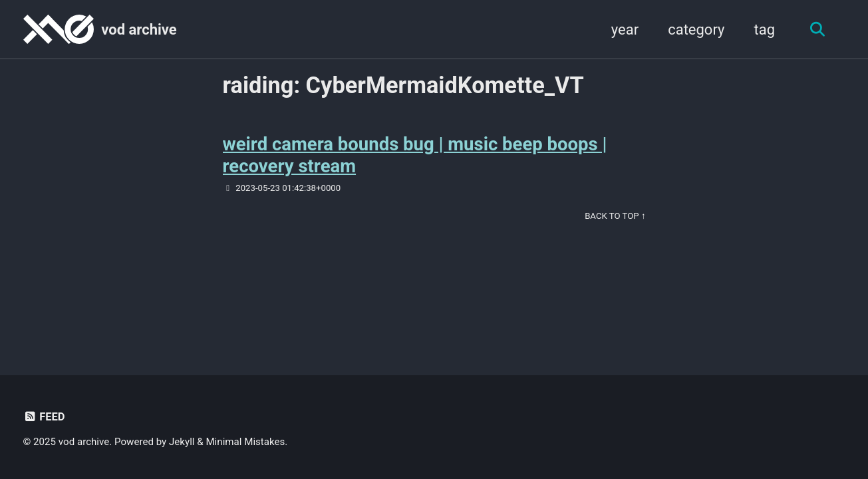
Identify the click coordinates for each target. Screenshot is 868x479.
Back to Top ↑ (615, 216)
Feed (44, 417)
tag (764, 30)
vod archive (139, 30)
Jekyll (182, 442)
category (696, 30)
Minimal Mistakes (245, 442)
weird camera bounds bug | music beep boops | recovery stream (415, 155)
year (625, 30)
